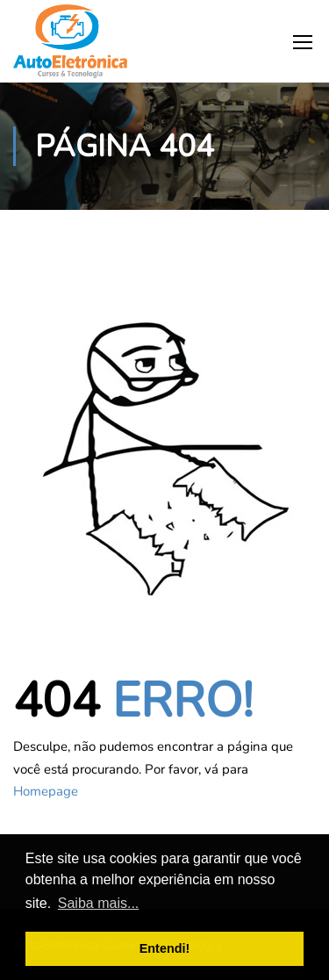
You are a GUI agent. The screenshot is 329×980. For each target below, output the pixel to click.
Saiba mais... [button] (98, 903)
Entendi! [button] (165, 948)
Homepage (46, 791)
